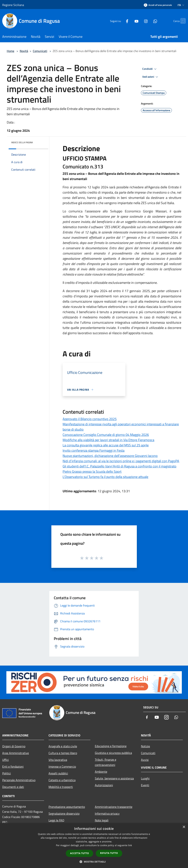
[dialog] (94, 846)
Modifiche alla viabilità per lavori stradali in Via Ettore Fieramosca (108, 440)
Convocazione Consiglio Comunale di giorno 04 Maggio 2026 (106, 435)
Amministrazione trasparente (114, 807)
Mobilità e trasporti (61, 787)
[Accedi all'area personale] (158, 5)
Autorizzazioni (104, 785)
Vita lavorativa (58, 760)
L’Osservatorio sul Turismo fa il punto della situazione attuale (105, 477)
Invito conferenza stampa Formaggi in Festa (94, 450)
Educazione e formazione (111, 746)
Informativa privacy (107, 813)
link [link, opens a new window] (130, 845)
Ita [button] (181, 5)
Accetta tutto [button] (79, 853)
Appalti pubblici (58, 773)
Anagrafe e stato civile (63, 746)
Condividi (150, 69)
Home (10, 51)
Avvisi (145, 760)
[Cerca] (181, 21)
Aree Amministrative (16, 753)
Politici (7, 773)
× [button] (184, 827)
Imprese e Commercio (62, 767)
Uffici (6, 760)
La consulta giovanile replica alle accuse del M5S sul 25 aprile (106, 445)
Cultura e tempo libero (63, 753)
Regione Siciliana (13, 5)
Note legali (102, 820)
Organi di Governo (14, 746)
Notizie (145, 746)
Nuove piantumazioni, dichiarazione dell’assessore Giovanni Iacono (110, 456)
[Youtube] (129, 21)
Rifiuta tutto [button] (109, 853)
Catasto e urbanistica (62, 780)
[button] (94, 862)
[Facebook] (120, 21)
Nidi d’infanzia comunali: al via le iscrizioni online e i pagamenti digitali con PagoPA (121, 461)
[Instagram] (139, 21)
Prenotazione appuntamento (67, 807)
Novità (24, 51)
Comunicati (40, 51)
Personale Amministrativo (19, 780)
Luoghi (145, 778)
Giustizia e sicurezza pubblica (113, 753)
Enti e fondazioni (13, 767)
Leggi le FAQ (56, 820)
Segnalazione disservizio (64, 813)
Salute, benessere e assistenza (114, 778)
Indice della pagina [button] (22, 142)
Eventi (145, 785)
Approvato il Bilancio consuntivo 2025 (90, 419)
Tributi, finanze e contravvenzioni (106, 762)
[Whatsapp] (148, 21)
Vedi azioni (151, 77)
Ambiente (101, 772)
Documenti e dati (13, 787)
